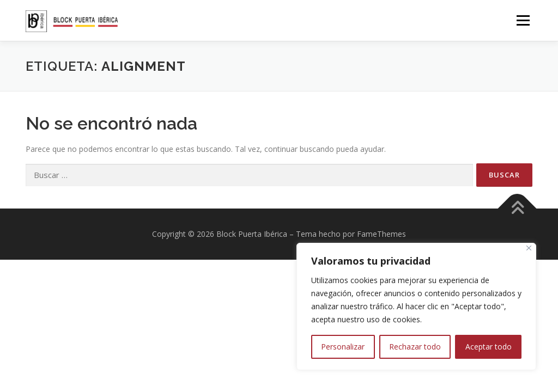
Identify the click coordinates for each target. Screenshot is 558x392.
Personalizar (343, 347)
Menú (523, 20)
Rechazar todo (415, 347)
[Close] (529, 248)
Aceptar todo (489, 347)
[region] (416, 307)
